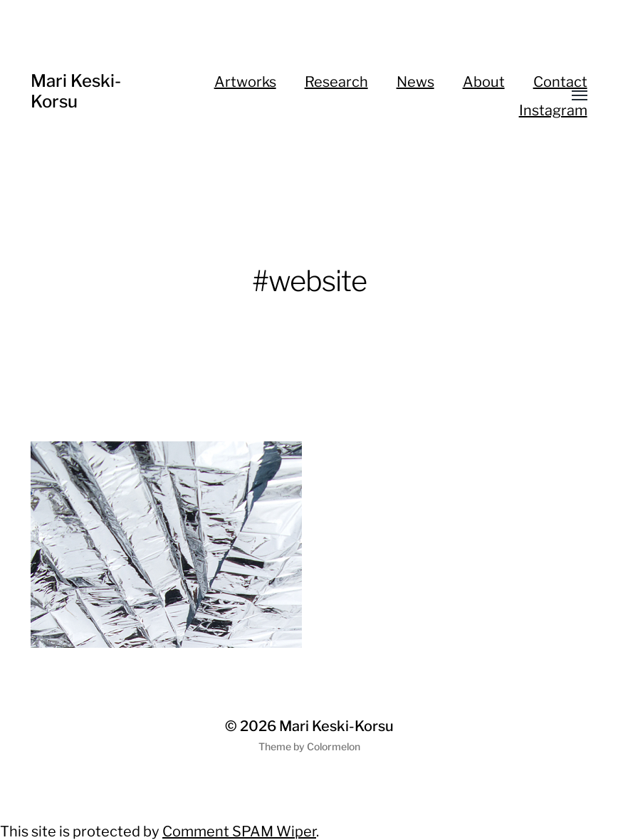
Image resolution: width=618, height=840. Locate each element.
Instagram (553, 110)
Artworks (245, 82)
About (484, 82)
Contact (560, 82)
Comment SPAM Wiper (239, 831)
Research (336, 82)
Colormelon (334, 746)
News (415, 82)
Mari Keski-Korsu (76, 91)
